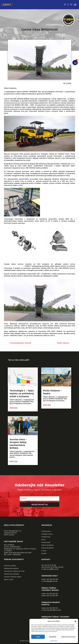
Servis (43, 540)
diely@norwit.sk (52, 581)
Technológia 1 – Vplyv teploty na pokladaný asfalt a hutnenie (22, 393)
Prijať (38, 637)
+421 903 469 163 (52, 594)
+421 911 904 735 (52, 596)
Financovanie (46, 542)
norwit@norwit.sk (52, 569)
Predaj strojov (46, 531)
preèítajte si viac (17, 408)
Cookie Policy (54, 641)
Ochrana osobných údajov (13, 577)
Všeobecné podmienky (12, 574)
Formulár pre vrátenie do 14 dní (14, 571)
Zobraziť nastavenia (68, 637)
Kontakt (44, 554)
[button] (75, 621)
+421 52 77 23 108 (50, 565)
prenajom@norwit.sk (54, 610)
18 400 (61, 567)
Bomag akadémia (48, 548)
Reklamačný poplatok (11, 569)
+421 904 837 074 (52, 608)
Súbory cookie (9, 580)
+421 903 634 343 (52, 579)
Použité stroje (46, 537)
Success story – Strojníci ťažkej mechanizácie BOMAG (18, 444)
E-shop (44, 551)
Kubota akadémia (48, 545)
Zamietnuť (52, 637)
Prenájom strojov (47, 534)
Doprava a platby (10, 566)
